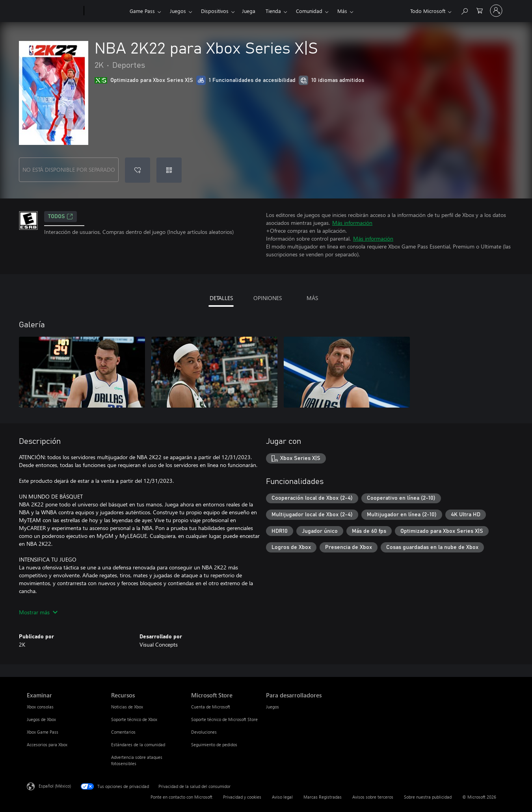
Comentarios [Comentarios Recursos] (123, 732)
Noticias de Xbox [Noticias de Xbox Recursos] (127, 707)
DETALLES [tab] (221, 298)
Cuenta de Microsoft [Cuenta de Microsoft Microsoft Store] (211, 707)
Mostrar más (38, 612)
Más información (352, 223)
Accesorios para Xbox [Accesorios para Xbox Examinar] (47, 744)
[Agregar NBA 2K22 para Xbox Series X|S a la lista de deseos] (138, 170)
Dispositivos (215, 11)
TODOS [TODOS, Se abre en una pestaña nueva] (60, 217)
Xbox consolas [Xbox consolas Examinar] (40, 707)
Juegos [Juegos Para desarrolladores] (273, 707)
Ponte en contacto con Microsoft (181, 797)
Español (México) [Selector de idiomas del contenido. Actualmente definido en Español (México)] (55, 786)
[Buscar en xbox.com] (464, 10)
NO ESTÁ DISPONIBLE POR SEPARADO (69, 170)
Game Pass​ (142, 11)
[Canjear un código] (169, 170)
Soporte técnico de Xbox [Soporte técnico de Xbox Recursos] (134, 719)
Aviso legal (282, 797)
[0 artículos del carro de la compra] (480, 10)
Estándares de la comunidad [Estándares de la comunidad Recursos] (138, 744)
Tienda (273, 11)
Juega (249, 11)
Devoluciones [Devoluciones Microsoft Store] (204, 732)
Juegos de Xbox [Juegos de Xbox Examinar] (41, 719)
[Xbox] (106, 11)
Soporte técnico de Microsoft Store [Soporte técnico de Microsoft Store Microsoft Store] (224, 719)
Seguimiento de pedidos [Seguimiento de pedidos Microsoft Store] (214, 744)
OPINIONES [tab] (268, 298)
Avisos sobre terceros (373, 797)
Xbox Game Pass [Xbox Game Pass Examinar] (43, 732)
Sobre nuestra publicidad (428, 797)
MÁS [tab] (312, 298)
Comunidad (309, 11)
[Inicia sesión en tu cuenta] (496, 11)
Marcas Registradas (323, 797)
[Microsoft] (54, 11)
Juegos (178, 11)
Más (342, 11)
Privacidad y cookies (242, 797)
